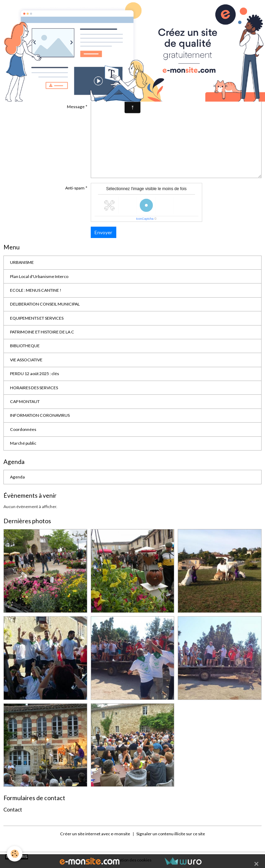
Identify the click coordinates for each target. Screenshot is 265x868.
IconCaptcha (145, 219)
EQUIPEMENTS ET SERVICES (37, 318)
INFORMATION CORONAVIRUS (40, 415)
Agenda (17, 477)
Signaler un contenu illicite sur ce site (171, 834)
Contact (13, 809)
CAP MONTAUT (25, 401)
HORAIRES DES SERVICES (34, 388)
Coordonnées (23, 429)
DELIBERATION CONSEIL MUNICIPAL (45, 304)
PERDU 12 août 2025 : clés (35, 374)
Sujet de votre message (63, 90)
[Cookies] (15, 854)
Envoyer (103, 232)
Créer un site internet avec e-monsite (95, 834)
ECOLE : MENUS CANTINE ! (36, 290)
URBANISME (22, 262)
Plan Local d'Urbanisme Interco (39, 276)
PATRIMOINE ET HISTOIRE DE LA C (42, 332)
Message (76, 107)
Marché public (23, 443)
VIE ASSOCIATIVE (26, 360)
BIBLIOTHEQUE (25, 346)
